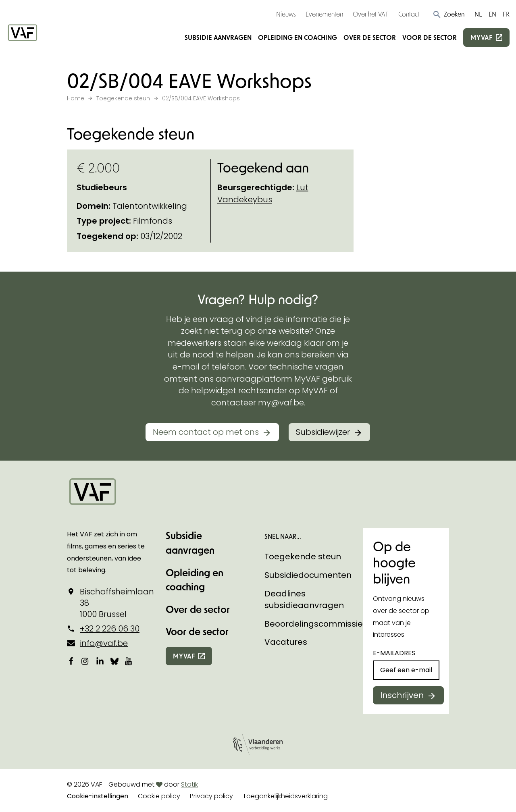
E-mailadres (394, 653)
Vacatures (286, 642)
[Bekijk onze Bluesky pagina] (114, 661)
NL (478, 14)
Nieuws (286, 14)
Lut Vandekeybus (263, 193)
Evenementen (324, 14)
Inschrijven (402, 695)
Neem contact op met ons (206, 432)
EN (492, 14)
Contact (409, 14)
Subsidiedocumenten (308, 575)
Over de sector (370, 37)
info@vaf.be (104, 643)
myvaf (482, 37)
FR (506, 14)
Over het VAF (371, 14)
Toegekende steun (303, 557)
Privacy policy (211, 796)
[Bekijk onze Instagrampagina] (85, 661)
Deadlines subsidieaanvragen (304, 600)
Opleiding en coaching (298, 37)
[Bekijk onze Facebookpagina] (71, 661)
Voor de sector (430, 37)
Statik (189, 784)
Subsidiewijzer (323, 432)
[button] (448, 14)
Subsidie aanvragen (218, 37)
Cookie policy (159, 796)
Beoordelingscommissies (316, 624)
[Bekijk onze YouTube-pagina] (129, 661)
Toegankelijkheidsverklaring (285, 796)
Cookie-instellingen (98, 796)
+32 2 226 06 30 (110, 629)
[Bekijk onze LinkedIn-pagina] (100, 661)
